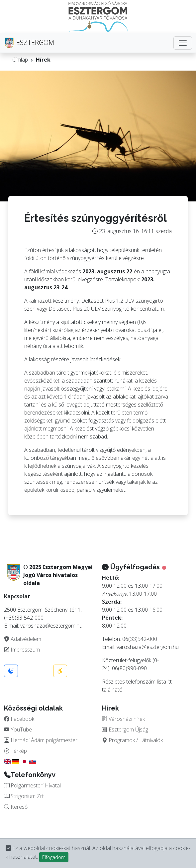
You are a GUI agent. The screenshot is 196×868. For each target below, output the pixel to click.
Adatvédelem (23, 639)
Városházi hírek (123, 719)
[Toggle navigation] (183, 43)
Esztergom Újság (125, 729)
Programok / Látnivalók (132, 740)
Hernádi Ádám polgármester (41, 740)
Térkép (15, 751)
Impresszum (22, 650)
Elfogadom (54, 857)
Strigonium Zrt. (24, 796)
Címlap (20, 60)
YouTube (18, 729)
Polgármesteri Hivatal (32, 785)
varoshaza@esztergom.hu (148, 647)
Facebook (19, 719)
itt (170, 682)
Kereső (16, 807)
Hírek (43, 60)
